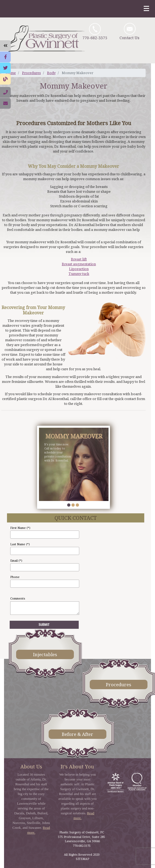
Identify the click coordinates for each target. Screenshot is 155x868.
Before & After (77, 734)
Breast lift (79, 259)
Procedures (31, 73)
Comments (18, 598)
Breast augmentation (79, 264)
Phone (15, 577)
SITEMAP (82, 859)
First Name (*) (20, 528)
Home (11, 73)
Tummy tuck (79, 274)
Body (51, 73)
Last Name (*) (20, 544)
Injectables (45, 654)
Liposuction (79, 269)
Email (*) (16, 560)
